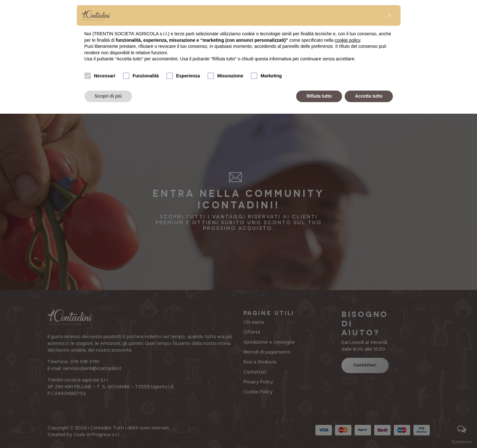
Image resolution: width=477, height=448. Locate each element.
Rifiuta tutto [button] (319, 96)
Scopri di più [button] (108, 96)
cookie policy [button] (347, 40)
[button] (390, 15)
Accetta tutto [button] (369, 96)
